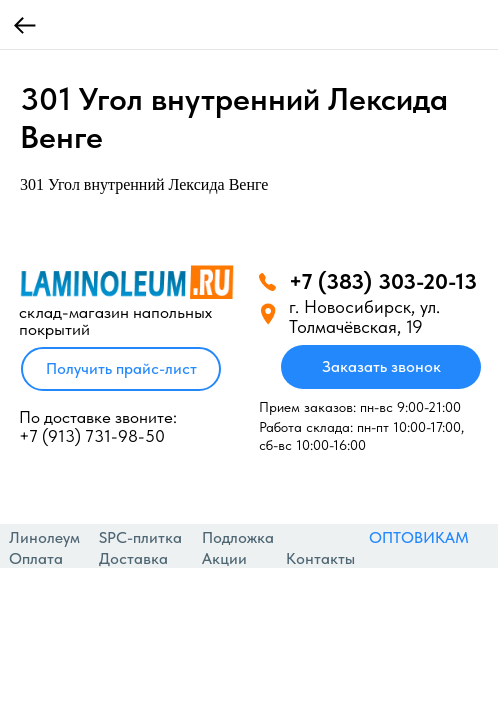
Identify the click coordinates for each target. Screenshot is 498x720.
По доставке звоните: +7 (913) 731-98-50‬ (98, 426)
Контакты (320, 558)
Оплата (36, 558)
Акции (224, 558)
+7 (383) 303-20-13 (383, 281)
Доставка (133, 558)
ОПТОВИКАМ (419, 537)
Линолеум (44, 537)
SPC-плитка (140, 537)
